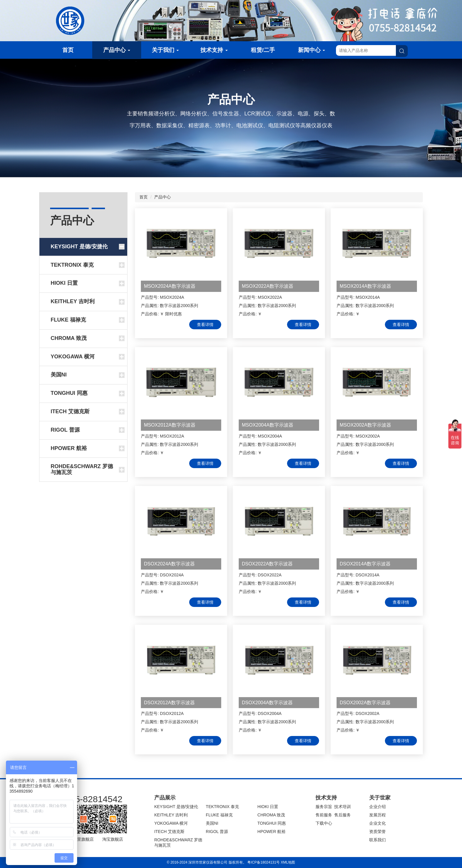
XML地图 (288, 862)
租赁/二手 (263, 50)
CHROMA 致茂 (271, 815)
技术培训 (342, 807)
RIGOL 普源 (217, 832)
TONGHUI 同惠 (272, 823)
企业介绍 (377, 807)
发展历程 (377, 815)
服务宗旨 (324, 807)
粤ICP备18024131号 (263, 862)
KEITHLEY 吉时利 (171, 815)
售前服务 (324, 815)
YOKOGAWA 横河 (171, 823)
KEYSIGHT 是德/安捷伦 (176, 807)
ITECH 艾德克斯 (169, 832)
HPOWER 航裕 (271, 832)
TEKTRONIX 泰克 (222, 807)
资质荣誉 (377, 832)
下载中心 (324, 823)
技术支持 (214, 50)
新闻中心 (312, 50)
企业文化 (377, 823)
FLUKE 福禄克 (219, 815)
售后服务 (342, 815)
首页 (68, 50)
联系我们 (377, 840)
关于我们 (165, 50)
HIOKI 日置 (268, 807)
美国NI (212, 823)
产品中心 (117, 50)
